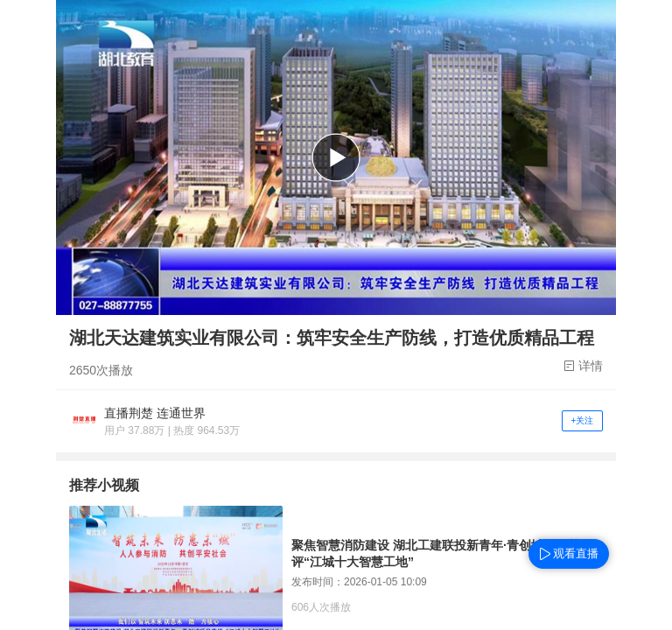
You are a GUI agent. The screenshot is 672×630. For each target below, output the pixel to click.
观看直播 (576, 553)
